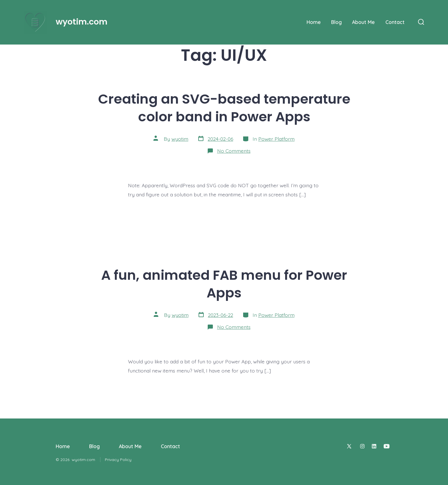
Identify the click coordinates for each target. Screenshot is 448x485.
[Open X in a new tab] (349, 446)
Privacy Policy (118, 460)
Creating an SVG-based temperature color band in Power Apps (224, 108)
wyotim (180, 139)
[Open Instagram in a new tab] (362, 446)
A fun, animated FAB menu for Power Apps (224, 284)
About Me (363, 22)
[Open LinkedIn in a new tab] (374, 446)
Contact (395, 22)
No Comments (234, 151)
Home (314, 22)
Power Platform (276, 139)
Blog (336, 22)
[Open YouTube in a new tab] (387, 446)
